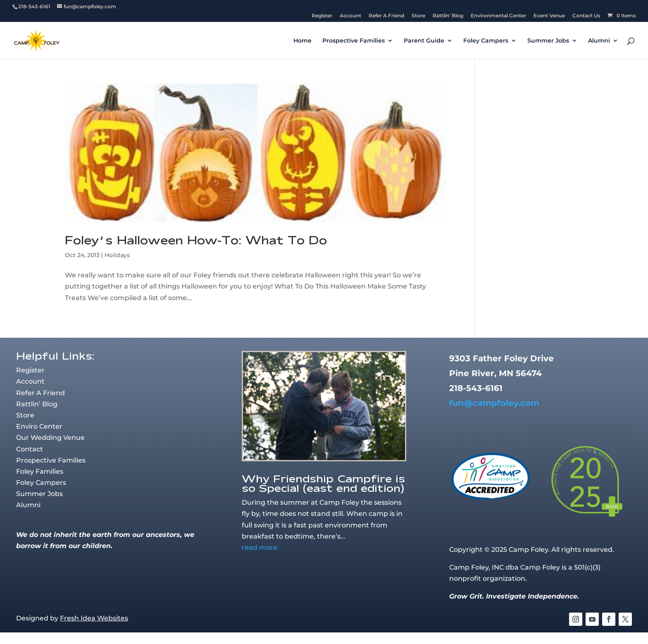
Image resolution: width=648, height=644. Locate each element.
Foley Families (40, 471)
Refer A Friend (386, 16)
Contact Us (586, 16)
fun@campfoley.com (494, 403)
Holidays (117, 255)
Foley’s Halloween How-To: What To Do (196, 240)
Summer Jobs (548, 41)
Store (418, 16)
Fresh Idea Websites (94, 618)
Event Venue (549, 16)
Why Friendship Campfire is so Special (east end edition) (323, 483)
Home (303, 41)
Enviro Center (39, 426)
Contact (30, 449)
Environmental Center (498, 16)
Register (322, 16)
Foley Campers (486, 41)
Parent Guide (424, 41)
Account (350, 16)
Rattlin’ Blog (448, 16)
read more (260, 547)
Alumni (599, 41)
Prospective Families (354, 41)
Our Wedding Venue (50, 438)
